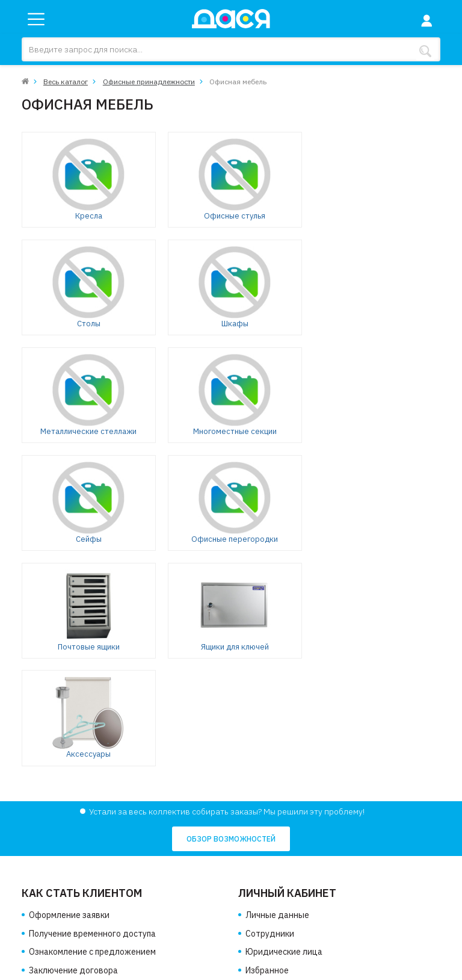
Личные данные (277, 701)
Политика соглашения (73, 892)
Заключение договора (73, 756)
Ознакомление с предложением (92, 737)
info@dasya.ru (280, 895)
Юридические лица (284, 737)
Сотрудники (270, 719)
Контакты (49, 873)
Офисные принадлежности (148, 82)
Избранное (267, 756)
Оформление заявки (69, 701)
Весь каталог (66, 82)
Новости (46, 855)
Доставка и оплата (67, 837)
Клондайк (423, 969)
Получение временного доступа (92, 719)
